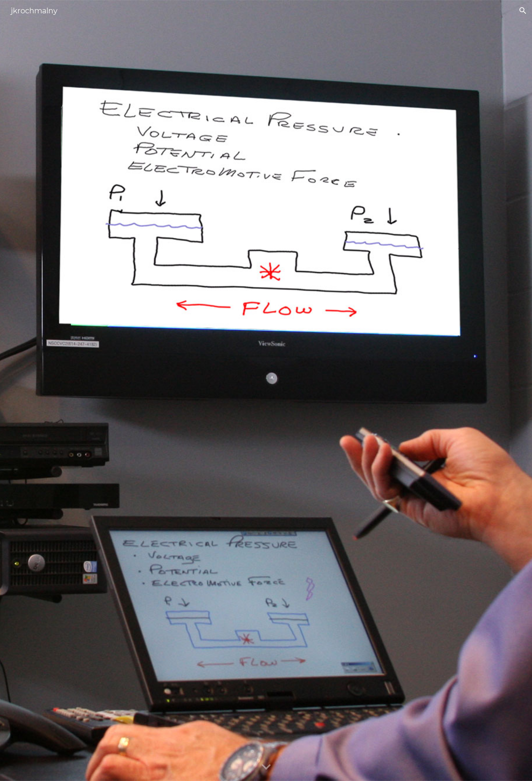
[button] (523, 11)
